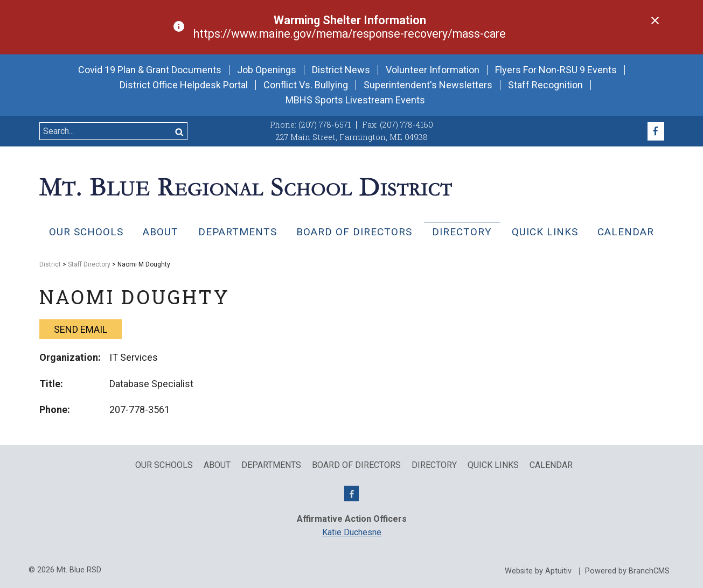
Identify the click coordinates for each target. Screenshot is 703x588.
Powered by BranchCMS (627, 571)
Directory (462, 232)
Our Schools (86, 232)
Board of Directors (354, 232)
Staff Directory (89, 264)
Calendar (626, 232)
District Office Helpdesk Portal (184, 85)
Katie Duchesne (352, 532)
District (50, 264)
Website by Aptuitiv (538, 571)
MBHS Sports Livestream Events (355, 100)
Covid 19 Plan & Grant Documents (150, 70)
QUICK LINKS (545, 232)
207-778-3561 (140, 409)
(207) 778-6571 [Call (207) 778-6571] (325, 125)
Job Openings (267, 70)
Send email (81, 329)
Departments (238, 232)
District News (341, 70)
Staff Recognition (545, 85)
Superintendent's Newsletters (428, 85)
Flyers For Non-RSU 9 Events (556, 70)
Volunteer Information (433, 70)
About (161, 232)
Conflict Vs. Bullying (306, 85)
